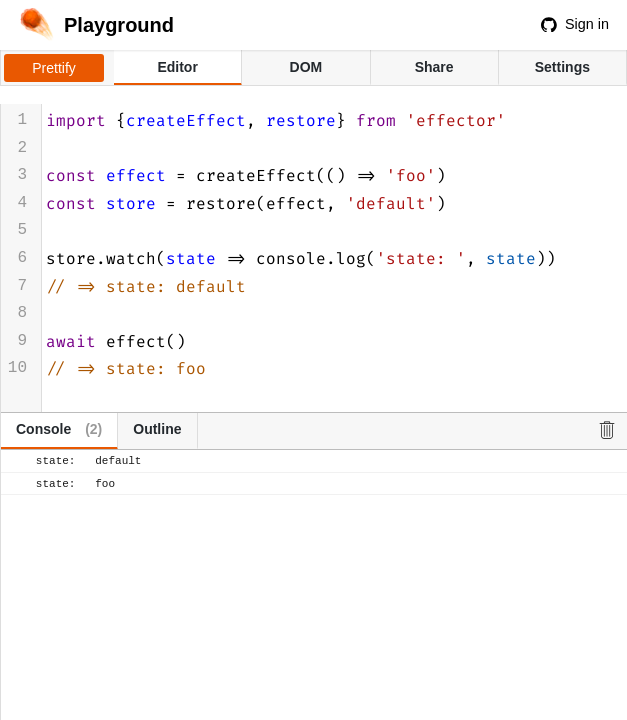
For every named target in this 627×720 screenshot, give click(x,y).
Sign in (575, 24)
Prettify (54, 68)
